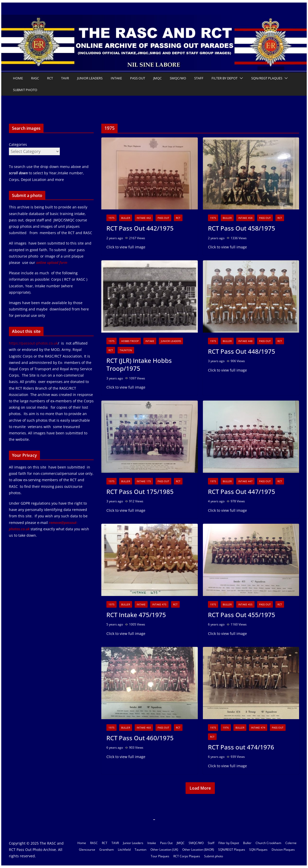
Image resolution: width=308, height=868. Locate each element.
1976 (226, 728)
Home (18, 78)
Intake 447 (245, 481)
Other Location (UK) (164, 850)
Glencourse (87, 850)
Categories (18, 144)
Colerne (291, 843)
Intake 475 (159, 604)
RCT (50, 78)
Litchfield (124, 850)
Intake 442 (144, 218)
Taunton (126, 350)
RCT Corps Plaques (187, 856)
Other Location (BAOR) (198, 850)
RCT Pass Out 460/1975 (140, 738)
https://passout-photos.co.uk (33, 343)
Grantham (107, 850)
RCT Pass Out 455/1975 (242, 615)
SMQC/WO (178, 78)
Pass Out (138, 78)
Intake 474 (258, 728)
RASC (35, 78)
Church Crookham (268, 843)
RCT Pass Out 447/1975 (242, 492)
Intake (116, 78)
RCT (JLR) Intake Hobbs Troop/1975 (139, 364)
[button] (240, 78)
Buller (126, 218)
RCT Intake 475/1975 (136, 615)
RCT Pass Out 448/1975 (242, 351)
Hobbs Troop (130, 341)
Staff (199, 78)
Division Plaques (283, 850)
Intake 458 (245, 218)
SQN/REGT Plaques (267, 78)
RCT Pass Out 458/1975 (242, 228)
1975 (111, 218)
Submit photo (25, 90)
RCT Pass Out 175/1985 (140, 492)
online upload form (51, 262)
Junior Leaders (90, 78)
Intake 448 (245, 341)
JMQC (157, 78)
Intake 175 (144, 481)
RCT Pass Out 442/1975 (140, 228)
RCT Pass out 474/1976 (241, 747)
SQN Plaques (258, 850)
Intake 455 (245, 604)
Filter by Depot (225, 78)
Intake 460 (144, 728)
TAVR (65, 78)
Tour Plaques (160, 856)
